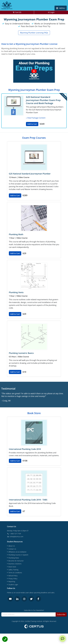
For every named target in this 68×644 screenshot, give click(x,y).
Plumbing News (14, 558)
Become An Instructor (16, 561)
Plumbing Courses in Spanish (18, 555)
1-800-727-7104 (14, 534)
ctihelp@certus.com (15, 537)
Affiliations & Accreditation (17, 552)
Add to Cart (32, 124)
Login (52, 12)
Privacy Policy (13, 579)
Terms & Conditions (15, 573)
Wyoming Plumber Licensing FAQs (34, 33)
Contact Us (12, 549)
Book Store (12, 567)
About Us (12, 546)
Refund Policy (13, 576)
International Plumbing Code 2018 (25, 449)
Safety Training (13, 570)
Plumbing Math (16, 234)
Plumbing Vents (16, 292)
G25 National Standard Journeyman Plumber (30, 174)
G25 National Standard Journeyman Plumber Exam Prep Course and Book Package (43, 100)
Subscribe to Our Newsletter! (34, 610)
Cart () (18, 12)
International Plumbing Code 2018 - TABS (28, 500)
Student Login (13, 585)
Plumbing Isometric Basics (21, 353)
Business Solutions (15, 564)
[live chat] (63, 639)
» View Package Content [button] (36, 118)
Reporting (12, 582)
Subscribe (61, 614)
